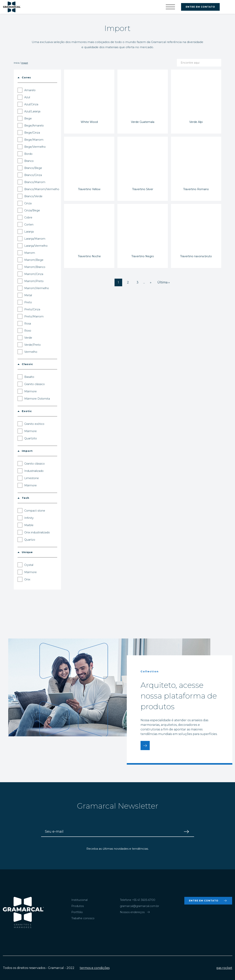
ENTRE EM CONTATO (200, 7)
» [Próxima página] (151, 282)
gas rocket (224, 968)
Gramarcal (12, 7)
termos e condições (95, 968)
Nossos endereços (135, 912)
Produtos (78, 906)
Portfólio (77, 912)
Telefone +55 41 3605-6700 (138, 900)
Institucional (79, 900)
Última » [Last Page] (164, 282)
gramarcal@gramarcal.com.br (139, 906)
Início (17, 63)
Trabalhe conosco (83, 918)
